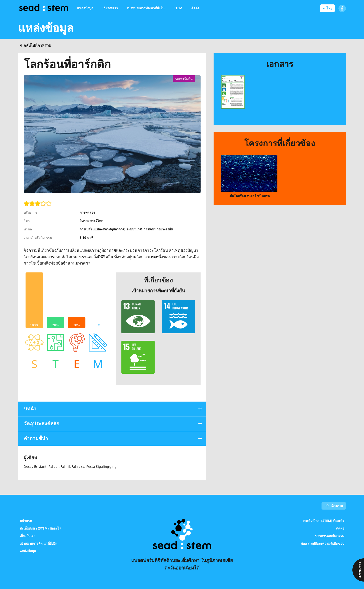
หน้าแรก (26, 521)
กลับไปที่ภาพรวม (37, 45)
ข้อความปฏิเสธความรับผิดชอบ (322, 543)
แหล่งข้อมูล (28, 551)
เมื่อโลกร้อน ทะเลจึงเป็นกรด (249, 196)
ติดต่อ (340, 528)
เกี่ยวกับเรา (28, 536)
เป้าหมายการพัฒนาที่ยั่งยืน (39, 543)
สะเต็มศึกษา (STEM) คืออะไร (40, 528)
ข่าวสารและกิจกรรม (330, 536)
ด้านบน (337, 506)
